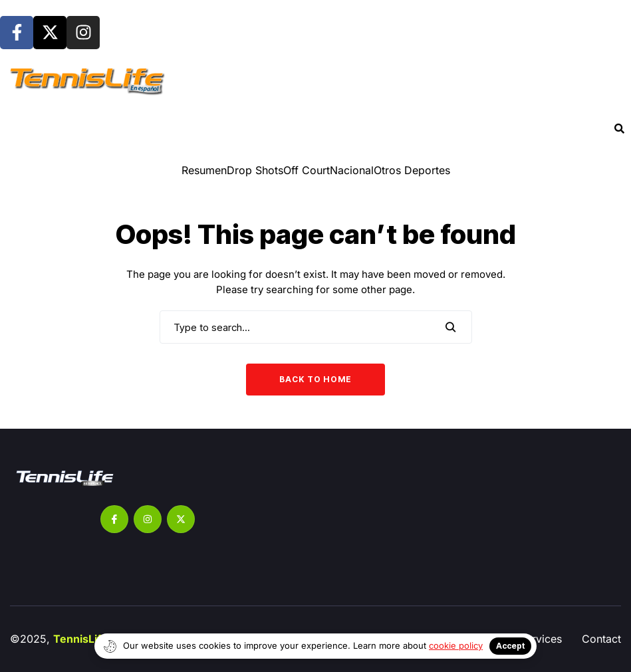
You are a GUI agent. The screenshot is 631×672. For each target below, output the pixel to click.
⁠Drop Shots (255, 170)
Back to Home (315, 379)
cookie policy (456, 645)
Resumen (204, 170)
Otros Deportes (412, 170)
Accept (510, 646)
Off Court (307, 170)
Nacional (352, 170)
